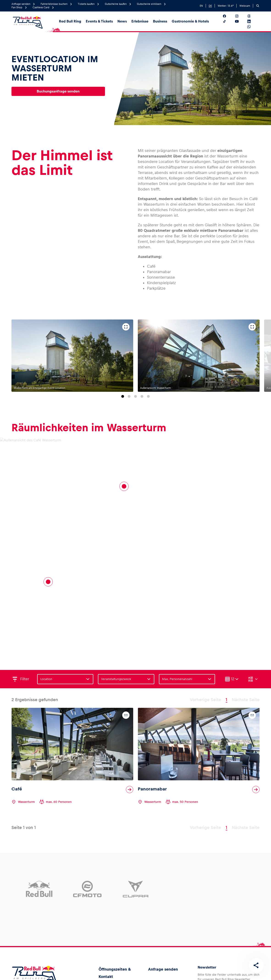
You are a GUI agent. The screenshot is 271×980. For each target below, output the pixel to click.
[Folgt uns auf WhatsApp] (253, 27)
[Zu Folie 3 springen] (135, 396)
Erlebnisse (140, 21)
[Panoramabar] (124, 486)
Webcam (245, 6)
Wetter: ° (226, 6)
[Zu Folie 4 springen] (142, 396)
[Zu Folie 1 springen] (123, 396)
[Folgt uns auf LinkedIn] (253, 21)
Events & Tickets (99, 21)
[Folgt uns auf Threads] (253, 16)
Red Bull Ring (70, 21)
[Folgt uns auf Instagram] (240, 16)
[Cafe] (48, 582)
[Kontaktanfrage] (126, 715)
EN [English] (201, 6)
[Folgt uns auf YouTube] (240, 21)
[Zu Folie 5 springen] (148, 396)
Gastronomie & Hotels (190, 21)
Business (160, 21)
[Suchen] (258, 6)
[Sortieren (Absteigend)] (253, 679)
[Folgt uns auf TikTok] (228, 21)
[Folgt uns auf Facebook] (228, 16)
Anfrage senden (163, 969)
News (122, 21)
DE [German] (210, 6)
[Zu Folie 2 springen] (129, 396)
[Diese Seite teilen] (256, 965)
